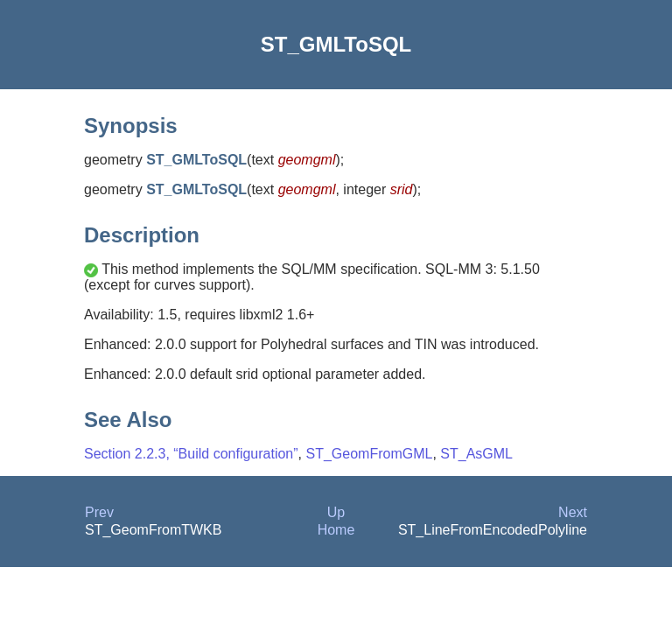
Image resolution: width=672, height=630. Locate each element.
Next (573, 512)
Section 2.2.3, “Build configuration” (191, 454)
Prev (99, 512)
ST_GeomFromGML (369, 454)
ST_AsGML (476, 454)
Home (336, 530)
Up (336, 512)
